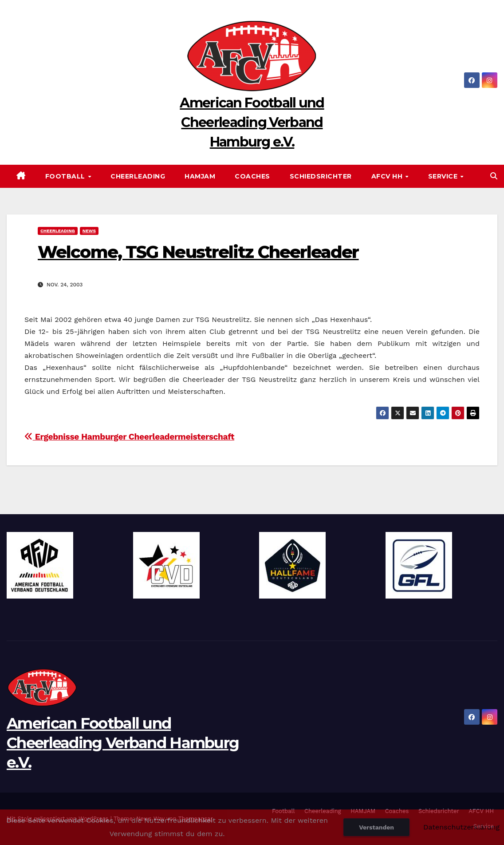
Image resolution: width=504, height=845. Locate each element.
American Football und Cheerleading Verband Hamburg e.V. (252, 122)
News (89, 231)
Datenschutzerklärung (461, 827)
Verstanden (376, 827)
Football (66, 176)
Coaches (252, 176)
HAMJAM (200, 176)
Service (444, 176)
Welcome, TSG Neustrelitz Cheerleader (198, 252)
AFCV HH (388, 176)
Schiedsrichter (321, 176)
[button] (494, 176)
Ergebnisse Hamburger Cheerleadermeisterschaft (129, 437)
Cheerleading (138, 176)
